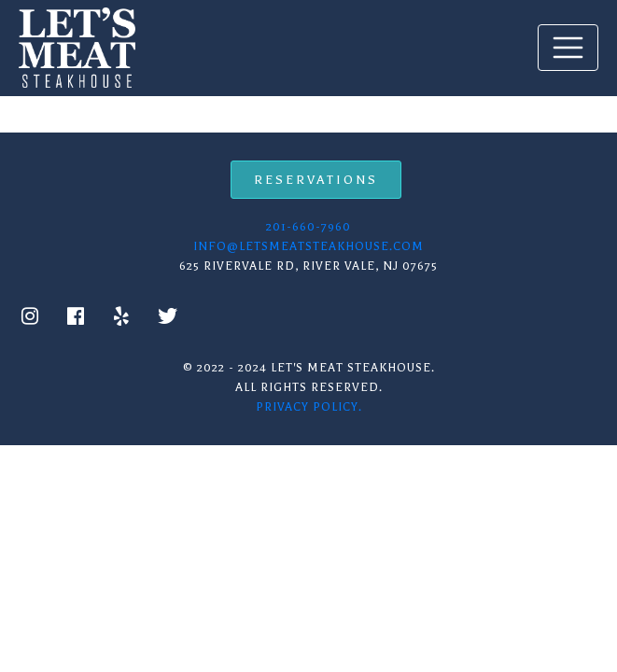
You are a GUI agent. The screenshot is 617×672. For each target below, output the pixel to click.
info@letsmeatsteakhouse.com (308, 246)
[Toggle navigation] (568, 47)
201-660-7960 (308, 227)
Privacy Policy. (309, 407)
